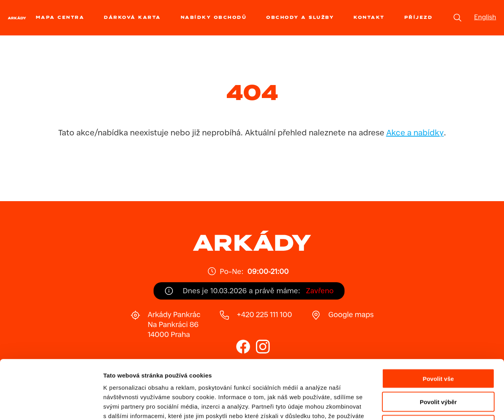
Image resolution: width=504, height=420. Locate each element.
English (485, 18)
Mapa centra (60, 17)
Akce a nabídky (415, 133)
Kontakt (369, 17)
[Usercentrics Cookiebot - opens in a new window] (51, 405)
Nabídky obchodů (214, 17)
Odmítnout (438, 370)
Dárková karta (132, 17)
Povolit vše (438, 323)
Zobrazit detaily (416, 404)
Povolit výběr (438, 347)
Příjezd (419, 17)
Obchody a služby (300, 17)
